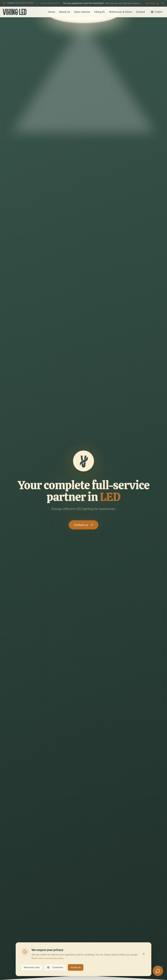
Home (52, 12)
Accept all (76, 967)
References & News (121, 12)
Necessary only (32, 967)
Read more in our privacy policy (47, 958)
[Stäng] (163, 3)
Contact (140, 12)
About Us (64, 12)
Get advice (152, 3)
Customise (55, 967)
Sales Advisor (82, 12)
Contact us (83, 525)
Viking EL (100, 12)
